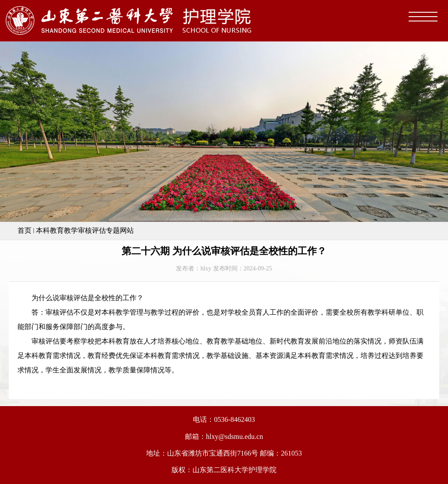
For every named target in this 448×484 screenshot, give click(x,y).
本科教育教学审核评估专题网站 (85, 230)
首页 (24, 230)
